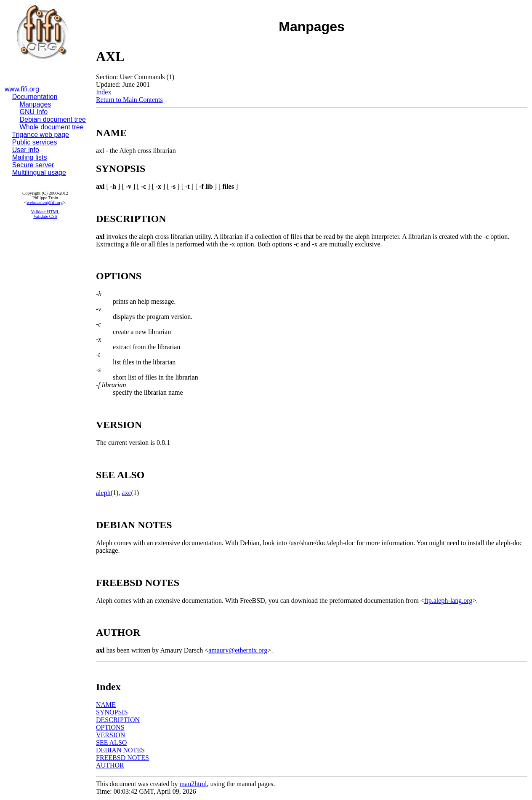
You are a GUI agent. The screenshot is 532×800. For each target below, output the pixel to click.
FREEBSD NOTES (122, 758)
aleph (103, 493)
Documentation (35, 97)
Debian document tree (53, 119)
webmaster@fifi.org (45, 202)
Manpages (36, 104)
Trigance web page (41, 135)
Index (104, 92)
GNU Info (34, 112)
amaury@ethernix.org (238, 650)
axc (126, 493)
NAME (106, 705)
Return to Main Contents (129, 100)
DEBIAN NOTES (120, 750)
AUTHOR (110, 765)
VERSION (110, 735)
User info (26, 150)
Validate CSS (45, 216)
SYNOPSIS (112, 712)
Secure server (33, 165)
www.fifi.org (22, 89)
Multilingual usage (39, 173)
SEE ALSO (111, 742)
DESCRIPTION (118, 720)
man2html (193, 784)
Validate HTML (45, 212)
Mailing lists (30, 157)
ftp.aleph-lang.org (448, 601)
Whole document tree (52, 127)
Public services (35, 142)
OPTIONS (110, 727)
